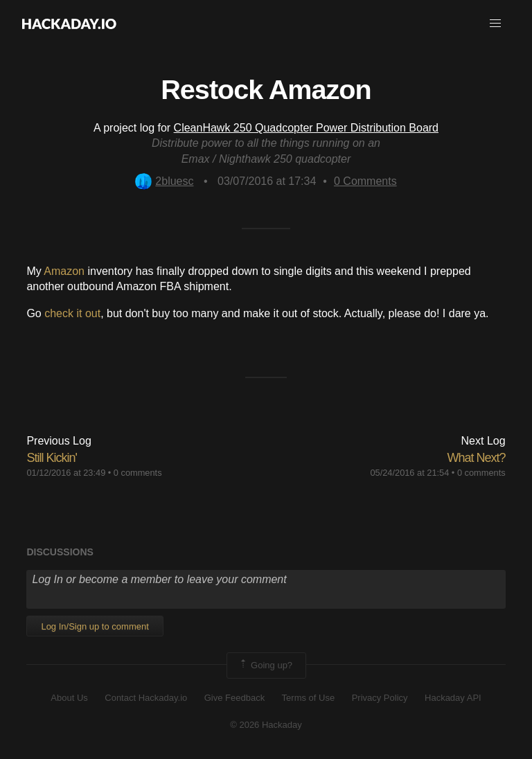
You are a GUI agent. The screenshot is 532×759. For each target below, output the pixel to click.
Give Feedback (234, 698)
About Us (69, 698)
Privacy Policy (380, 698)
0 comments (138, 473)
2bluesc (164, 181)
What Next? (477, 458)
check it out (72, 313)
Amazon (64, 271)
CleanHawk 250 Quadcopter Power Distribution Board (306, 128)
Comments (365, 181)
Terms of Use (309, 698)
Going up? (265, 666)
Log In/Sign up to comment (95, 626)
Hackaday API (453, 698)
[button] (495, 24)
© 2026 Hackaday (266, 725)
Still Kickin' (51, 458)
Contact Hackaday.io (146, 698)
